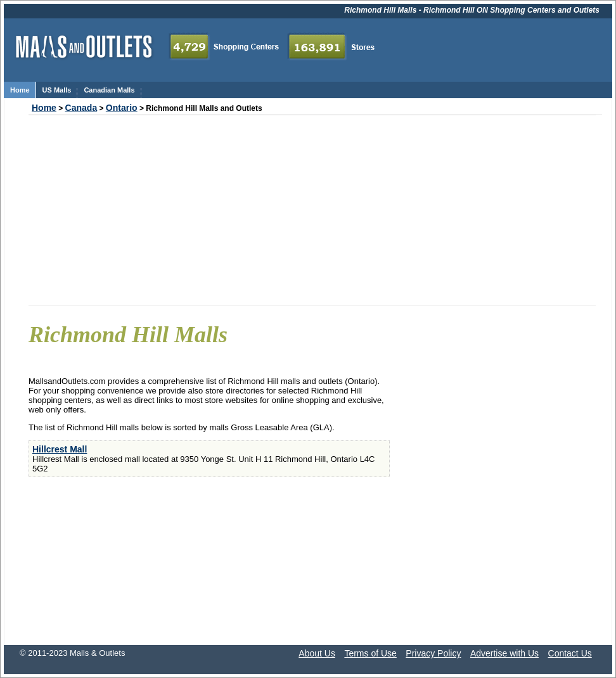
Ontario (122, 108)
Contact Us (570, 653)
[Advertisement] (312, 210)
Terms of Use (370, 653)
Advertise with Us (504, 653)
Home (44, 108)
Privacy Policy (433, 653)
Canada (81, 108)
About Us (317, 653)
